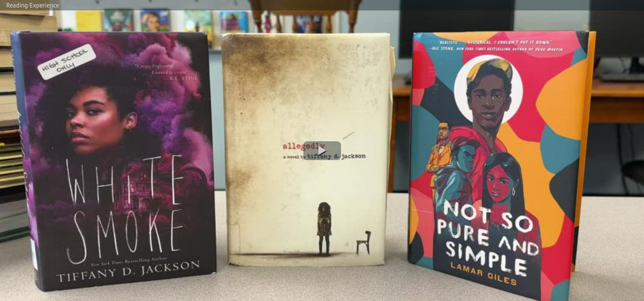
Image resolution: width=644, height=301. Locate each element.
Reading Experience (33, 5)
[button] (322, 151)
